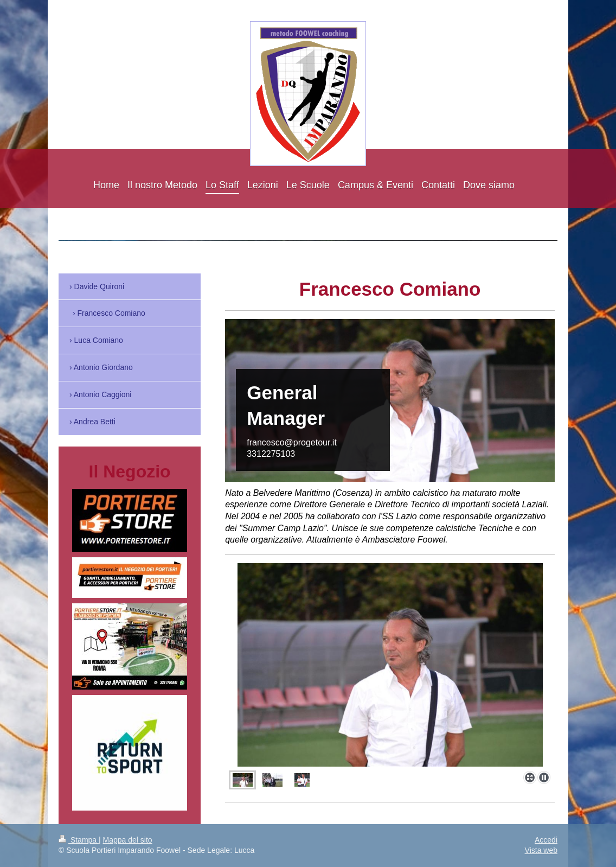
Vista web (541, 850)
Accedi (546, 840)
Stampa (79, 840)
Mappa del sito (128, 840)
